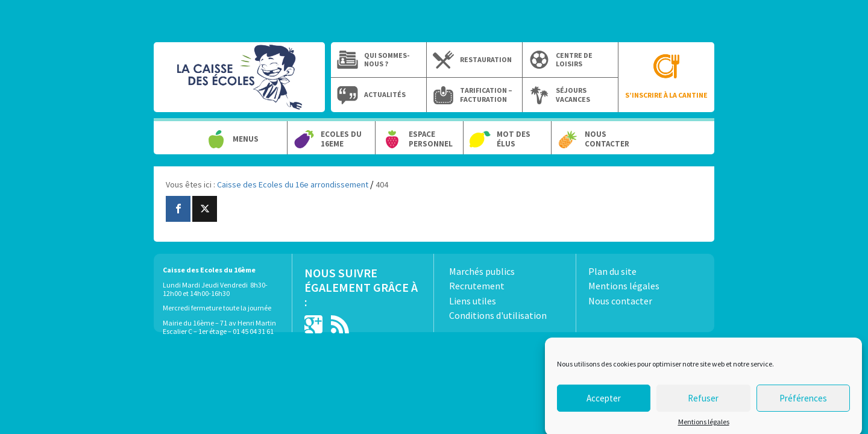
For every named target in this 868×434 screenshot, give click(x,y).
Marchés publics (482, 271)
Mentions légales (704, 427)
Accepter (604, 403)
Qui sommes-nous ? (387, 60)
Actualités (385, 95)
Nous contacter (607, 139)
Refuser (703, 403)
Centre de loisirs (574, 60)
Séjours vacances (573, 95)
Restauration (486, 60)
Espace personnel (431, 139)
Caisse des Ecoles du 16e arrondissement (239, 83)
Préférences (803, 403)
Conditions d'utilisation (498, 315)
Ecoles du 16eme (341, 139)
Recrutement (477, 286)
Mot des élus (514, 139)
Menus (246, 139)
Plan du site (612, 271)
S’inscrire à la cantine (666, 95)
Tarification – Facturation (486, 95)
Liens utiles (473, 301)
